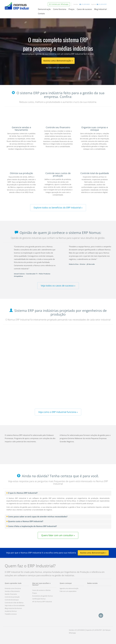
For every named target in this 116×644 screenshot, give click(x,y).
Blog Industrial (100, 9)
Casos (84, 9)
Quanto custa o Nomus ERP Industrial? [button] (26, 521)
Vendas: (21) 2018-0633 (77, 630)
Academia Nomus (11, 611)
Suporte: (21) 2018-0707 (94, 630)
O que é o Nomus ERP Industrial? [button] (23, 493)
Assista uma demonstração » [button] (58, 61)
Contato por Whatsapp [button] (59, 4)
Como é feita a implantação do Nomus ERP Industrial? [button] (32, 526)
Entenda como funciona (13, 588)
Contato (41, 14)
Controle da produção (12, 597)
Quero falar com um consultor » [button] (58, 535)
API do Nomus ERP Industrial (42, 602)
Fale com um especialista (68, 591)
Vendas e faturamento (12, 591)
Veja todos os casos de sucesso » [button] (58, 286)
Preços (71, 9)
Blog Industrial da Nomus (13, 608)
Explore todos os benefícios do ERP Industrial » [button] (58, 208)
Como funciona (60, 9)
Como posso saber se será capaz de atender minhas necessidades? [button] (38, 517)
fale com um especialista (59, 68)
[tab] (58, 493)
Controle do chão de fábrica (14, 603)
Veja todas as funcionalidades (15, 605)
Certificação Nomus (39, 599)
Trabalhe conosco (11, 614)
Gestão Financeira (11, 594)
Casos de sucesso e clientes (41, 590)
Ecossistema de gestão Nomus (43, 596)
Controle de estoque (12, 600)
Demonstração (44, 9)
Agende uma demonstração (69, 588)
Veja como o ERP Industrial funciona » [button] (58, 412)
